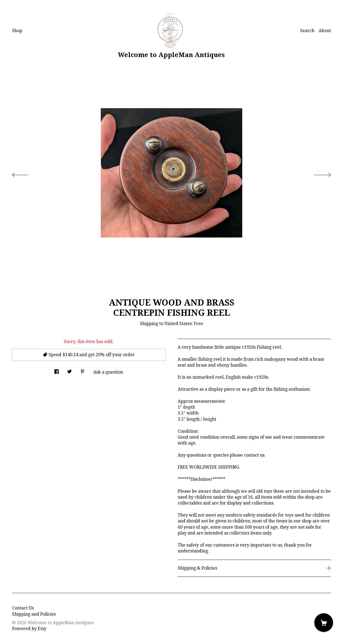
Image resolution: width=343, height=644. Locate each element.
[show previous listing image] (25, 174)
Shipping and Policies (34, 614)
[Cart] (324, 623)
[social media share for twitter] (70, 370)
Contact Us (23, 608)
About (325, 31)
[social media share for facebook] (57, 370)
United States (178, 324)
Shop (17, 31)
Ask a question (108, 372)
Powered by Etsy (29, 629)
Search (307, 31)
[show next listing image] (318, 174)
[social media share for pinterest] (83, 370)
